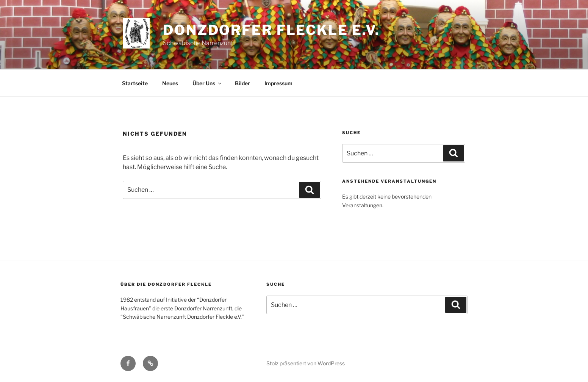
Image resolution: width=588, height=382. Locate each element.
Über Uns (207, 83)
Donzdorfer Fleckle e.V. (271, 30)
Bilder (242, 83)
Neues (170, 83)
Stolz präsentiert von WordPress (306, 363)
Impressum (278, 83)
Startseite (135, 83)
